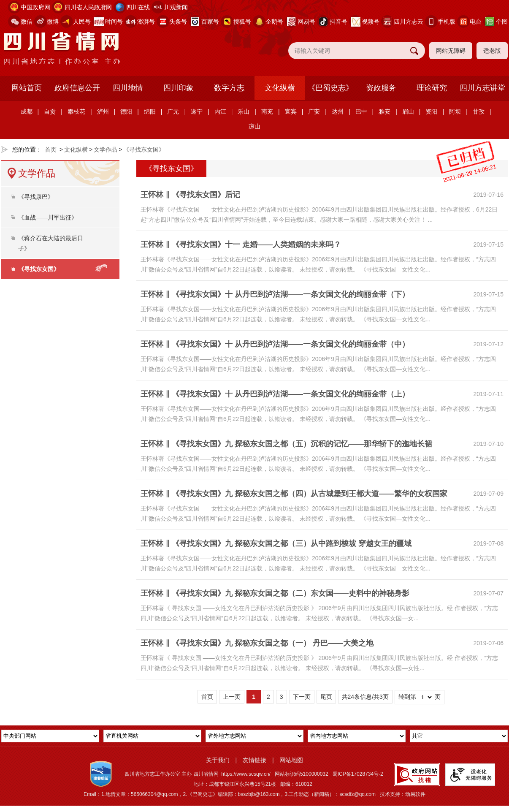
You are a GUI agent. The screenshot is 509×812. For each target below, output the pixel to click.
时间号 (114, 22)
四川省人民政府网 (88, 7)
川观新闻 (176, 7)
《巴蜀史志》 (330, 88)
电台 (476, 22)
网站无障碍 (451, 51)
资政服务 (381, 88)
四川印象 (179, 88)
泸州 (103, 111)
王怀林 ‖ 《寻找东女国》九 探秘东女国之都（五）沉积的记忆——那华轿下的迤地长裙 (286, 444)
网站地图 (291, 760)
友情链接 (254, 760)
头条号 (178, 22)
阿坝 (455, 111)
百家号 (210, 22)
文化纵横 (280, 88)
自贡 (50, 111)
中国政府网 (35, 7)
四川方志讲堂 (482, 88)
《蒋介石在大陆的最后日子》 (51, 243)
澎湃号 (146, 22)
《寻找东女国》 (144, 149)
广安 (314, 111)
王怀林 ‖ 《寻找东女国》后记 (190, 195)
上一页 (232, 697)
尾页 (326, 697)
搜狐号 (242, 22)
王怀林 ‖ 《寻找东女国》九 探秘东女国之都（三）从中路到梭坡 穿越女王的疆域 (276, 543)
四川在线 (138, 7)
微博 (53, 22)
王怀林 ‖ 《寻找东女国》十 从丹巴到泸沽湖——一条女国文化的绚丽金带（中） (275, 344)
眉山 (408, 111)
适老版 (492, 51)
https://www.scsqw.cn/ (246, 774)
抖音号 (338, 22)
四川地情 (128, 88)
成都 (27, 111)
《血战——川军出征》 (48, 217)
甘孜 (479, 111)
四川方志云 (409, 22)
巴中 (361, 111)
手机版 (447, 22)
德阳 (126, 111)
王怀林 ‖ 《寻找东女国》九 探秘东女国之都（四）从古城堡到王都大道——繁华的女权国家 (294, 494)
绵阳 (150, 111)
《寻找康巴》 (36, 197)
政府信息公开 (77, 88)
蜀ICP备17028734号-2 (358, 774)
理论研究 (432, 88)
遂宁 (197, 111)
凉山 (254, 126)
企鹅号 (274, 22)
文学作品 (106, 149)
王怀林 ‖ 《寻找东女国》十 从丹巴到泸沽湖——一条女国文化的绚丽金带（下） (275, 294)
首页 (51, 149)
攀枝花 (76, 111)
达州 (338, 111)
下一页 (302, 697)
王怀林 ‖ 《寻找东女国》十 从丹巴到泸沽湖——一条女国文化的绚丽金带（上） (275, 394)
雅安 (384, 111)
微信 (27, 22)
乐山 (244, 111)
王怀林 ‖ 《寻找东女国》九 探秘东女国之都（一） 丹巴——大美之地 (257, 643)
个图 (502, 22)
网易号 (306, 22)
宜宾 (291, 111)
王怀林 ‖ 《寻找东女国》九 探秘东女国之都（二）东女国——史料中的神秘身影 (275, 593)
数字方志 (229, 88)
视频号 (371, 22)
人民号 (82, 22)
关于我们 (218, 760)
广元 (173, 111)
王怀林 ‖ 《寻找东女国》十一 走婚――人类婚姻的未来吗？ (241, 244)
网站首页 (27, 88)
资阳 (431, 111)
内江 (220, 111)
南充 (267, 111)
